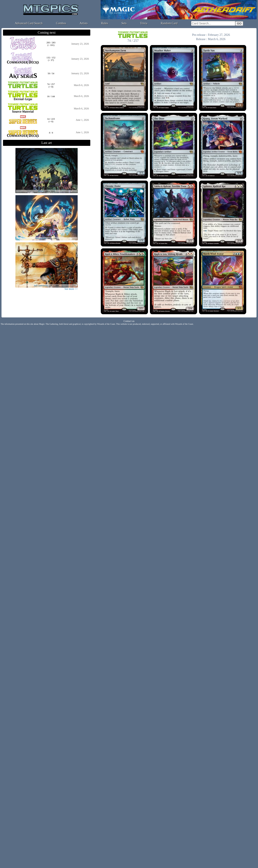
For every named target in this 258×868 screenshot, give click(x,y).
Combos (61, 23)
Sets (124, 23)
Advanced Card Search (29, 23)
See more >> (71, 289)
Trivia (144, 23)
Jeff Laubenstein (41, 286)
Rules (105, 23)
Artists (84, 23)
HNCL (41, 191)
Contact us (129, 321)
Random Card (169, 23)
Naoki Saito (41, 238)
